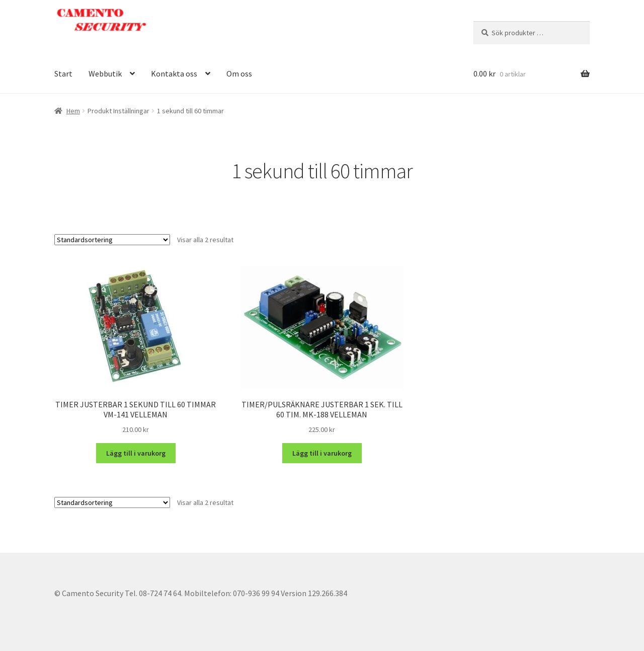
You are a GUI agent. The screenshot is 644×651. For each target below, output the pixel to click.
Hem (73, 111)
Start (63, 74)
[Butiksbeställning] (112, 240)
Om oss (239, 74)
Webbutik (105, 74)
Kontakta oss (174, 74)
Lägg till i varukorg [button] (136, 453)
